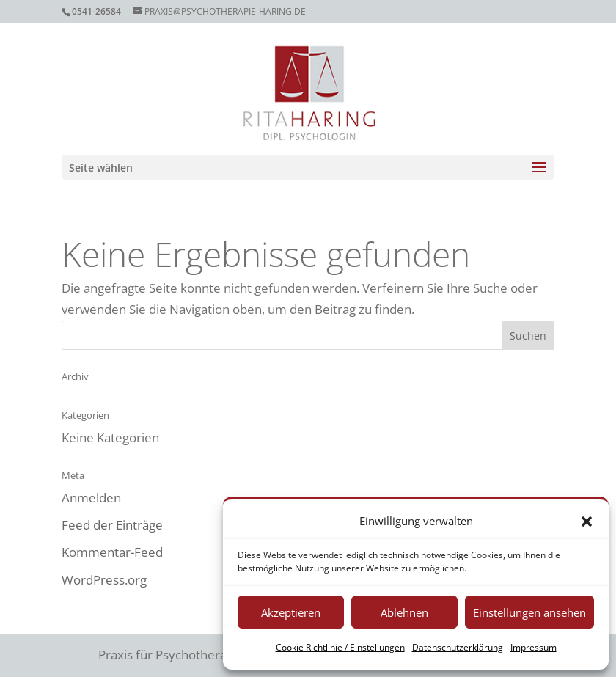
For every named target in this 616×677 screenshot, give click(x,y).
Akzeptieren (291, 612)
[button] (587, 522)
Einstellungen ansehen (529, 612)
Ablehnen (404, 612)
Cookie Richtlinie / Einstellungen (340, 647)
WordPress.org (104, 580)
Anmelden (91, 498)
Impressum (533, 647)
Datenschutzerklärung (458, 647)
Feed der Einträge (112, 525)
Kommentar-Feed (112, 552)
